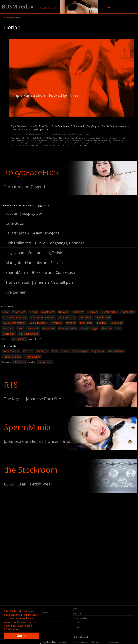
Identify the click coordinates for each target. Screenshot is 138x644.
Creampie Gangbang (15, 317)
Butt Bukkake (109, 312)
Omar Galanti (121, 140)
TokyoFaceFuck (32, 172)
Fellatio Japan (80, 351)
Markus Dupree (91, 140)
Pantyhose (49, 328)
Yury (85, 145)
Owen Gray (15, 143)
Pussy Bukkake (68, 328)
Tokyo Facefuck (12, 357)
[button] (109, 7)
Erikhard (112, 138)
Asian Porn (19, 312)
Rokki (77, 143)
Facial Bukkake (38, 323)
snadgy (76, 627)
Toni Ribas (20, 145)
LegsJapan (98, 351)
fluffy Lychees (79, 614)
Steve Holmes (115, 143)
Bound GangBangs (27, 134)
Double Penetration (43, 134)
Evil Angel (42, 351)
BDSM (33, 312)
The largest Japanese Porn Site (33, 399)
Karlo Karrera (54, 140)
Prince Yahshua (33, 143)
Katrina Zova (65, 140)
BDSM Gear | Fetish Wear (28, 484)
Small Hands (104, 143)
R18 (11, 385)
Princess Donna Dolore (49, 143)
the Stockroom (31, 470)
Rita (73, 143)
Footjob (101, 323)
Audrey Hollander (27, 138)
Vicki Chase (56, 145)
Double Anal (90, 138)
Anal (6, 312)
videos (87, 134)
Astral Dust (15, 138)
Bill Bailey (48, 138)
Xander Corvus (77, 145)
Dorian (82, 138)
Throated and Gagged (24, 186)
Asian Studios (11, 351)
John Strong (31, 140)
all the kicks (19, 339)
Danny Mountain (71, 138)
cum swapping (67, 317)
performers (45, 362)
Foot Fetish (86, 323)
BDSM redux (18, 6)
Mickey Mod (103, 140)
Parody (23, 143)
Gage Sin (120, 138)
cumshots (86, 317)
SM (118, 328)
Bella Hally (39, 138)
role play (84, 143)
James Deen (21, 140)
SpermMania (116, 351)
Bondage (78, 312)
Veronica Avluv (45, 145)
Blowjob (64, 312)
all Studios (20, 362)
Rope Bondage (89, 328)
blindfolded (48, 312)
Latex (21, 328)
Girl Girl (76, 623)
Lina (72, 140)
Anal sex (16, 134)
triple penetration (32, 145)
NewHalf (33, 328)
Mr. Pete (112, 140)
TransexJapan (33, 357)
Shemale (107, 328)
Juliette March (42, 140)
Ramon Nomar (64, 143)
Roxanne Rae (93, 143)
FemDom (57, 323)
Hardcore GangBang (69, 134)
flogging (71, 323)
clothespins (128, 312)
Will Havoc (66, 145)
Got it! (22, 636)
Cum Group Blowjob (43, 317)
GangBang (56, 134)
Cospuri (28, 351)
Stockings (9, 334)
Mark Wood (80, 140)
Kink (55, 351)
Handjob (8, 328)
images (81, 134)
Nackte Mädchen (80, 618)
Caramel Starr (59, 138)
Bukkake (93, 312)
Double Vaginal (102, 138)
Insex (65, 351)
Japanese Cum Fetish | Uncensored (37, 441)
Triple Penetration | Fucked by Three (45, 95)
